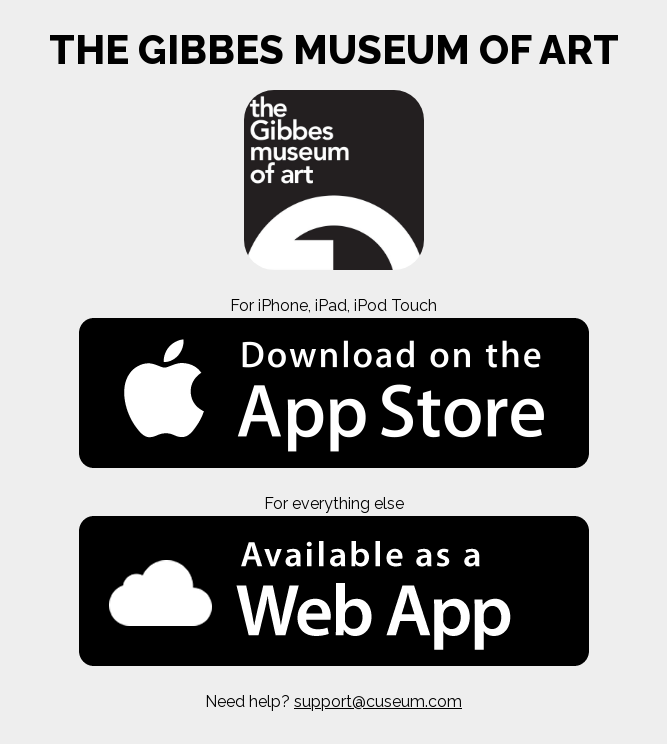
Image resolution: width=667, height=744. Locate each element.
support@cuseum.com (378, 701)
